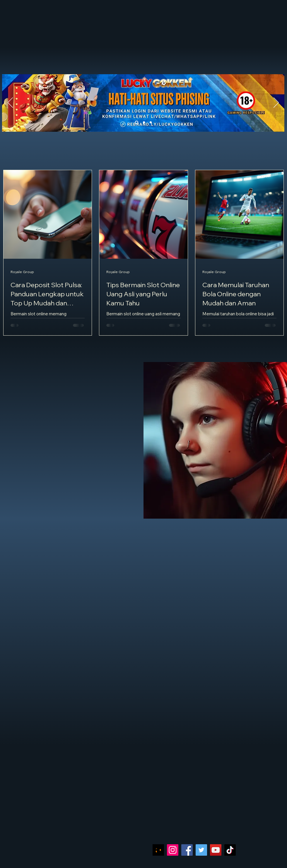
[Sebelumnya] (10, 103)
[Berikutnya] (276, 103)
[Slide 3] (151, 122)
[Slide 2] (144, 122)
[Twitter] (201, 850)
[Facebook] (187, 850)
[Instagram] (173, 850)
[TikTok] (230, 850)
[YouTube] (216, 850)
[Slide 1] (137, 122)
